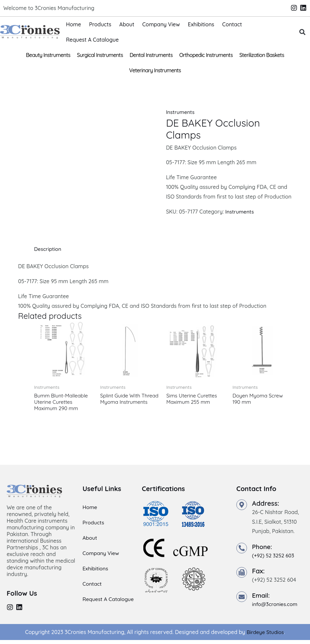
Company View (161, 24)
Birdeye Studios (265, 636)
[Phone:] (242, 549)
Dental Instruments (151, 55)
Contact (232, 24)
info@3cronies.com (276, 605)
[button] (302, 32)
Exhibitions (201, 24)
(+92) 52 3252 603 (274, 557)
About (127, 24)
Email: (261, 596)
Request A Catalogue (92, 40)
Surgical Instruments (100, 55)
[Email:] (242, 598)
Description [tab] (48, 249)
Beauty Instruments (48, 55)
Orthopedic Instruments (206, 55)
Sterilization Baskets (262, 55)
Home (73, 24)
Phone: (263, 548)
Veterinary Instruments (155, 70)
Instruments (181, 112)
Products (100, 24)
